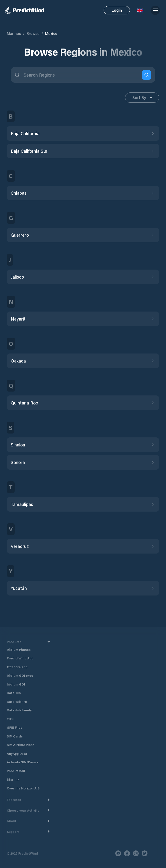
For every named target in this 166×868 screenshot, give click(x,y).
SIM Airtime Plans (21, 745)
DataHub (14, 693)
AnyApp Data (17, 753)
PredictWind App (20, 658)
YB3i (10, 719)
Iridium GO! (16, 684)
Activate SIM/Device (23, 762)
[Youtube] (118, 853)
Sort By (142, 97)
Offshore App (17, 667)
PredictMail (16, 771)
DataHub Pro (17, 701)
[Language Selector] (140, 10)
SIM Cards (15, 736)
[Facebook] (127, 853)
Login (117, 10)
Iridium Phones (19, 650)
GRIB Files (15, 727)
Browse (33, 33)
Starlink (13, 779)
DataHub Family (19, 710)
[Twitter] (145, 853)
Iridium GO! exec (20, 675)
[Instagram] (136, 853)
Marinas (14, 33)
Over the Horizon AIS (23, 788)
